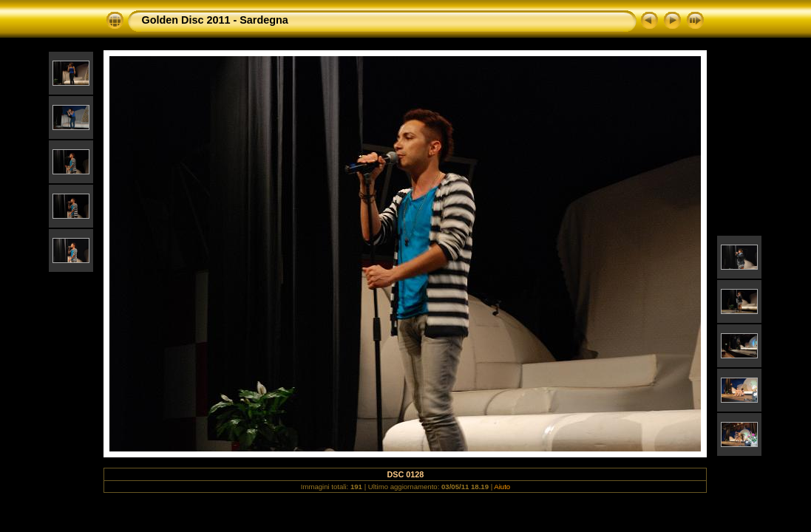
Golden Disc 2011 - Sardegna (214, 20)
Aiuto (502, 487)
